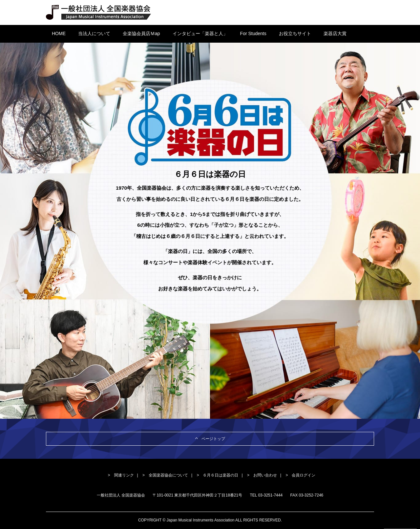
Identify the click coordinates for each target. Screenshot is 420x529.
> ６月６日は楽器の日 (217, 475)
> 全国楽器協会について (165, 475)
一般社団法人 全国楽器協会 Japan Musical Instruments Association (99, 12)
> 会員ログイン (300, 475)
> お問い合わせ (262, 475)
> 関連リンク (121, 475)
